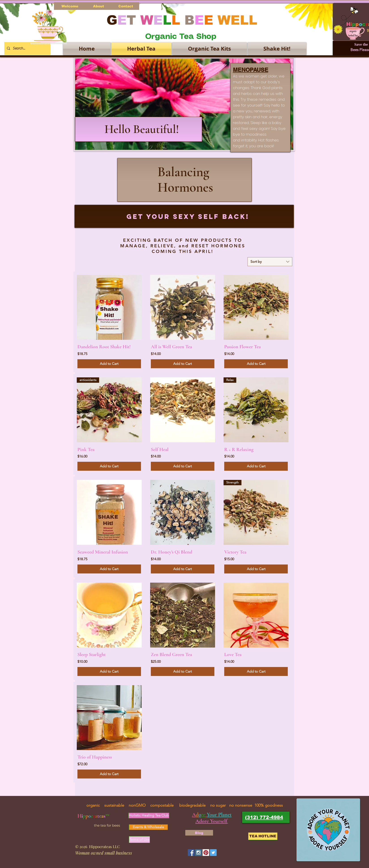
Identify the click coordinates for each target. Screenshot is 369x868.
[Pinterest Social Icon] (206, 853)
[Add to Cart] (109, 364)
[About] (99, 6)
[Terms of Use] (139, 840)
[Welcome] (70, 6)
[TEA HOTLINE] (263, 836)
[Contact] (126, 6)
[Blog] (199, 833)
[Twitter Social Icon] (213, 853)
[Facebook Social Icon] (191, 853)
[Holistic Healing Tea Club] (149, 816)
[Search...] (27, 48)
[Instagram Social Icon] (198, 853)
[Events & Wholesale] (148, 827)
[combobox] (270, 262)
